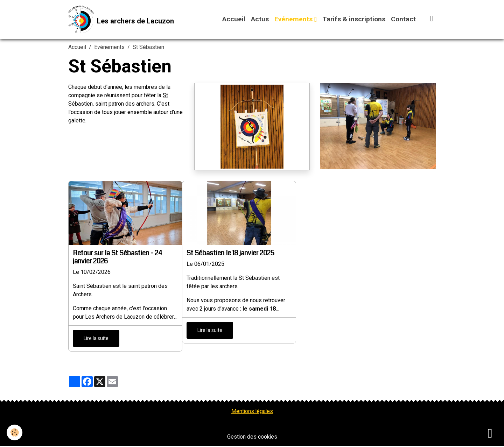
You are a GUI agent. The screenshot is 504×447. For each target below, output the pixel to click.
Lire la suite (96, 339)
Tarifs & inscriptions (354, 19)
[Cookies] (15, 432)
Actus (260, 19)
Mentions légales (252, 411)
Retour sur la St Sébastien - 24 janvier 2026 (117, 257)
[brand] (121, 20)
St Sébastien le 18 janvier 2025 (230, 253)
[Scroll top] (490, 433)
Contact (403, 19)
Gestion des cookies (252, 437)
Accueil (234, 19)
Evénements (294, 19)
